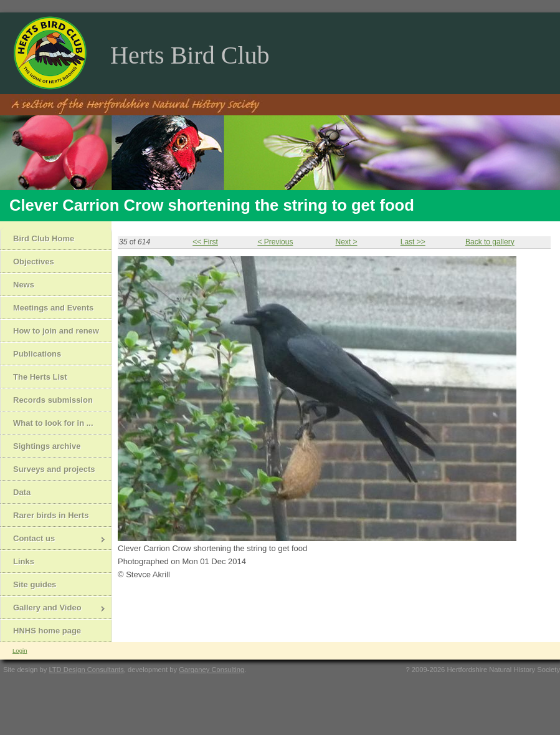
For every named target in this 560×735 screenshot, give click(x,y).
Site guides (35, 584)
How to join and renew (56, 331)
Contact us (53, 540)
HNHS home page (47, 631)
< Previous (275, 242)
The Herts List (40, 377)
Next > (346, 242)
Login (20, 651)
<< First (205, 242)
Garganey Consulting (211, 670)
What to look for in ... (53, 423)
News (24, 285)
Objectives (34, 262)
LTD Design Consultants (86, 670)
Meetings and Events (53, 308)
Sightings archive (47, 446)
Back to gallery (490, 242)
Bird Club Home (44, 238)
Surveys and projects (54, 469)
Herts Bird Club (190, 55)
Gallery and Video (53, 609)
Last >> (413, 242)
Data (22, 492)
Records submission (53, 400)
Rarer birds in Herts (51, 515)
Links (24, 561)
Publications (37, 354)
